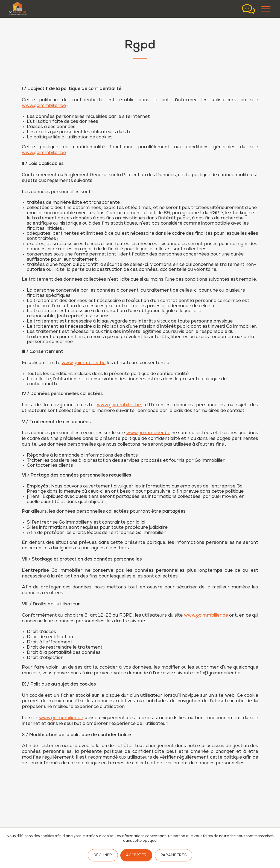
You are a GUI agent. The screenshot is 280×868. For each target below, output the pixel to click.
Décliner (103, 856)
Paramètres (173, 856)
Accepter (136, 856)
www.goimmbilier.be (44, 106)
